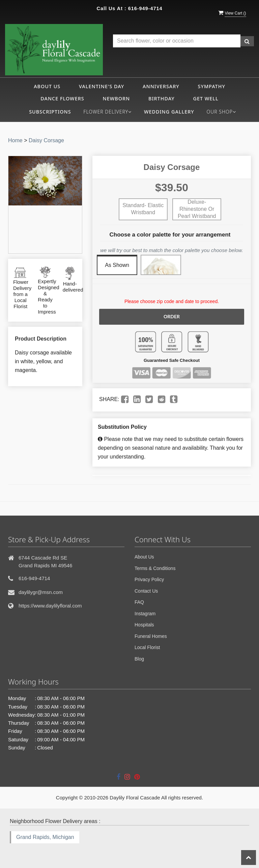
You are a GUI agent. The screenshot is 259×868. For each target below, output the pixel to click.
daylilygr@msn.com (41, 592)
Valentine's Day (102, 86)
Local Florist (147, 647)
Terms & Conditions (155, 568)
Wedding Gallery (169, 112)
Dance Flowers (62, 98)
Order (172, 316)
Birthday (162, 98)
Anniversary (161, 86)
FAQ (139, 602)
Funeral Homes (151, 636)
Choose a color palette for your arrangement (170, 235)
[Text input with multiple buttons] (177, 41)
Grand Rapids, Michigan (45, 837)
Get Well (206, 98)
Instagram (145, 614)
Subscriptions (50, 112)
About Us (47, 86)
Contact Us (146, 591)
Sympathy (212, 86)
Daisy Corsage (46, 140)
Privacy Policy (149, 579)
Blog (139, 659)
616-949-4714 (145, 8)
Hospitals (144, 625)
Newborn (117, 98)
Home (15, 140)
